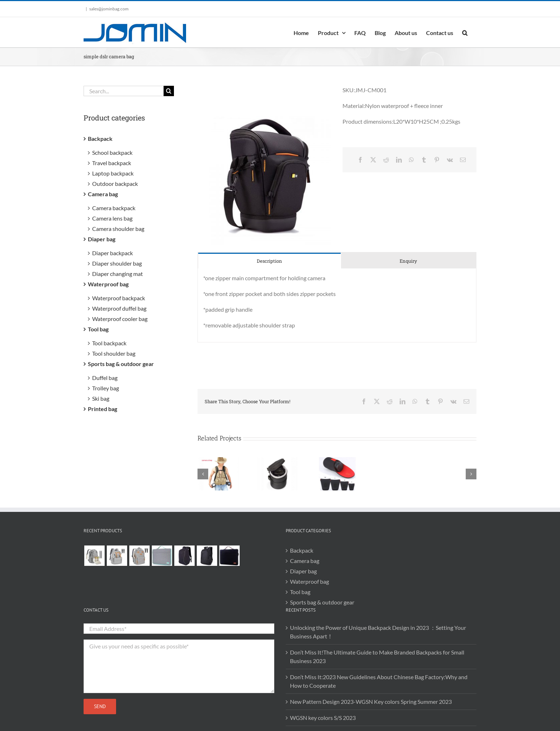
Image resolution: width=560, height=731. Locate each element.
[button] (465, 32)
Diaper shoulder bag (117, 263)
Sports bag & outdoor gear (121, 364)
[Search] (169, 91)
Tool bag (98, 329)
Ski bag (101, 398)
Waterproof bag (108, 284)
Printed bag (102, 409)
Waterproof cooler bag (120, 319)
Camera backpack (114, 208)
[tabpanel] (337, 305)
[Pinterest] (437, 160)
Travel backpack (112, 163)
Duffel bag (105, 378)
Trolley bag (106, 388)
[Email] (463, 160)
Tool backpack (109, 343)
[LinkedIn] (399, 160)
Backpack (100, 139)
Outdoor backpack (115, 184)
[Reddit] (386, 160)
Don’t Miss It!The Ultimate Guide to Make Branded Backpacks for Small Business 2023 (377, 656)
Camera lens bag (112, 218)
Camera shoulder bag (118, 229)
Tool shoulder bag (114, 353)
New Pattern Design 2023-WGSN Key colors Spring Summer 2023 (371, 702)
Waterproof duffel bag (119, 308)
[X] (373, 160)
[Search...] (124, 91)
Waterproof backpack (119, 298)
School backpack (112, 152)
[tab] (269, 261)
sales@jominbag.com (109, 9)
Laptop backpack (113, 173)
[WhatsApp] (411, 160)
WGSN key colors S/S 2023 (323, 718)
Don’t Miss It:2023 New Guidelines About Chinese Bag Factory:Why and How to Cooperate (379, 681)
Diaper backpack (112, 253)
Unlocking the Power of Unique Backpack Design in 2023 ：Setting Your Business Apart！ (378, 632)
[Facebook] (360, 160)
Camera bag (103, 194)
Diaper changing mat (117, 274)
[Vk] (450, 160)
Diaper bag (102, 239)
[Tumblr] (424, 160)
